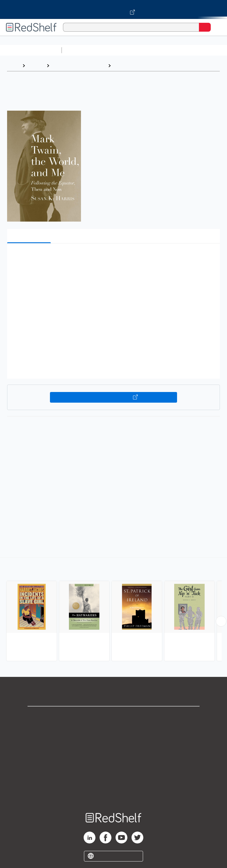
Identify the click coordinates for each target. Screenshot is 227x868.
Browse (36, 66)
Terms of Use (114, 755)
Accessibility (113, 781)
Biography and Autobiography (146, 66)
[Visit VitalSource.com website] (113, 9)
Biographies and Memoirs (79, 66)
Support (113, 729)
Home (13, 66)
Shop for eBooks (113, 716)
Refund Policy (113, 768)
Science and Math (116, 50)
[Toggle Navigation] (217, 27)
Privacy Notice (114, 742)
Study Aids (80, 50)
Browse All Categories (31, 50)
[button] (113, 257)
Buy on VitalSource (114, 397)
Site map (113, 794)
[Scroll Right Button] (221, 621)
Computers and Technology (169, 50)
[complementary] (113, 610)
